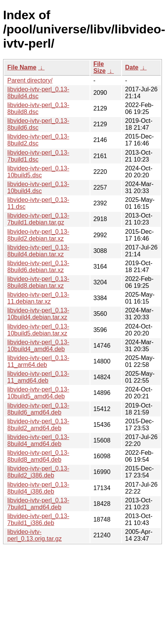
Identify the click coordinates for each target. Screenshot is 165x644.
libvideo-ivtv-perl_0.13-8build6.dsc (38, 124)
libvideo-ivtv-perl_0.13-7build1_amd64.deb (38, 504)
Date (132, 67)
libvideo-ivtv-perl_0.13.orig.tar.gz (34, 535)
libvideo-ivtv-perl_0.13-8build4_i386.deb (38, 488)
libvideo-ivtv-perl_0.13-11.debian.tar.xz (38, 298)
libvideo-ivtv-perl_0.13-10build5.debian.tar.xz (38, 330)
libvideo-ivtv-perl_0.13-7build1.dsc (38, 156)
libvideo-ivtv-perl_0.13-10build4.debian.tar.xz (38, 314)
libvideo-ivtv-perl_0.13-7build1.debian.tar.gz (38, 219)
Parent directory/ (30, 80)
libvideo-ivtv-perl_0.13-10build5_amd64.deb (38, 393)
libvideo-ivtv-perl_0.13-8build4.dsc (38, 93)
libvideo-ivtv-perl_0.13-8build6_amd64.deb (38, 409)
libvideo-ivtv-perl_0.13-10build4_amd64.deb (38, 346)
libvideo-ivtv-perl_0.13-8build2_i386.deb (38, 472)
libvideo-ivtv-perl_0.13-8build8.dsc (38, 108)
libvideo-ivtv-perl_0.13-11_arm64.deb (38, 361)
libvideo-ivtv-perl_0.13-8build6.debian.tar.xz (38, 267)
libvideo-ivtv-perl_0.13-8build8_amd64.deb (38, 456)
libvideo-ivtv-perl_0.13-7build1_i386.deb (38, 519)
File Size (100, 67)
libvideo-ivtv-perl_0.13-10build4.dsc (38, 187)
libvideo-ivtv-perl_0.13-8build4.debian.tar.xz (38, 251)
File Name (22, 67)
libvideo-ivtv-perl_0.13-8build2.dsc (38, 140)
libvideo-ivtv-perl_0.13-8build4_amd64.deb (38, 440)
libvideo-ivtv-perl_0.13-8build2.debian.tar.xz (38, 235)
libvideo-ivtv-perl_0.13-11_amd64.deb (38, 377)
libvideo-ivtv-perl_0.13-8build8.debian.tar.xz (38, 282)
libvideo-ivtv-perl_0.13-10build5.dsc (38, 172)
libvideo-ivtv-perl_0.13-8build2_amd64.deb (38, 425)
